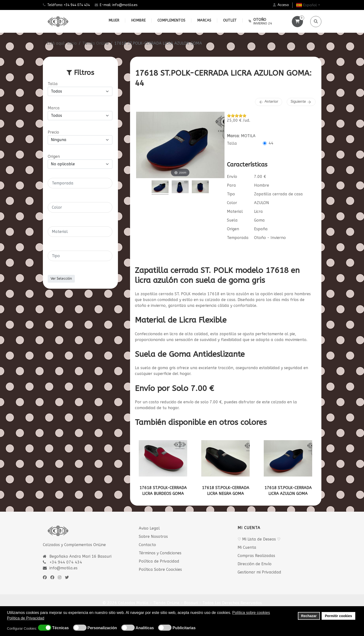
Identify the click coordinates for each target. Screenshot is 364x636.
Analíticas (145, 628)
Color (232, 203)
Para (231, 185)
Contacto (147, 545)
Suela (232, 220)
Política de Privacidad (159, 561)
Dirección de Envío (255, 564)
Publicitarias (184, 628)
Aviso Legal (149, 528)
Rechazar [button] (309, 616)
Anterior (268, 102)
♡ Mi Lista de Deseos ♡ (259, 539)
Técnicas (61, 628)
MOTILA (248, 136)
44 (271, 143)
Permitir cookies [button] (339, 616)
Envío (232, 177)
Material (235, 211)
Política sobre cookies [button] (251, 613)
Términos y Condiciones (160, 553)
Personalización (102, 628)
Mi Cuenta (247, 547)
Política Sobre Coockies (160, 569)
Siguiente (301, 102)
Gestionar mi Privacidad (259, 572)
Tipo (231, 194)
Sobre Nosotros (153, 537)
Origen (233, 229)
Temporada (238, 238)
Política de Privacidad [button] (26, 618)
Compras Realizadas (256, 556)
